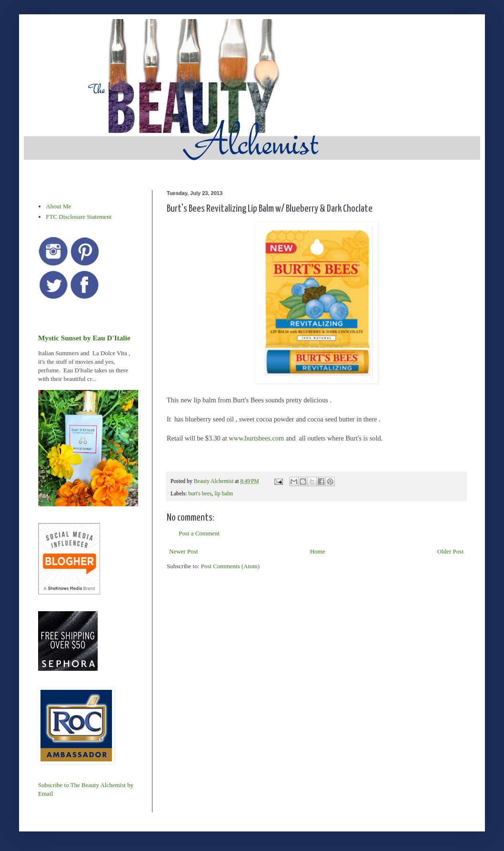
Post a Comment (199, 533)
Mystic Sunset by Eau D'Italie (84, 338)
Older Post (450, 551)
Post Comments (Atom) (231, 566)
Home (318, 551)
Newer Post (183, 551)
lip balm (224, 494)
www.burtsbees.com (256, 438)
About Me (58, 206)
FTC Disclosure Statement (79, 217)
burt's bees (200, 494)
